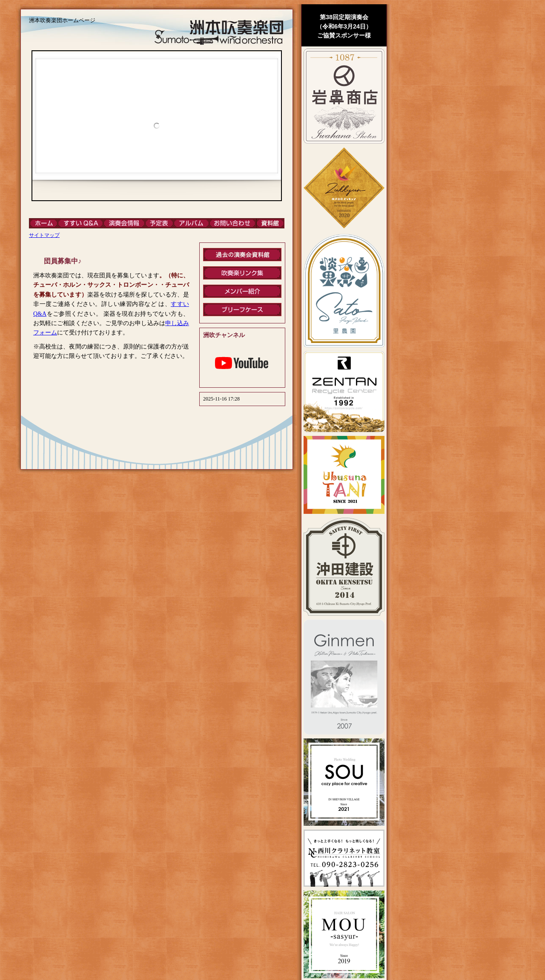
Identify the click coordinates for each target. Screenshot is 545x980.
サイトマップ (44, 235)
